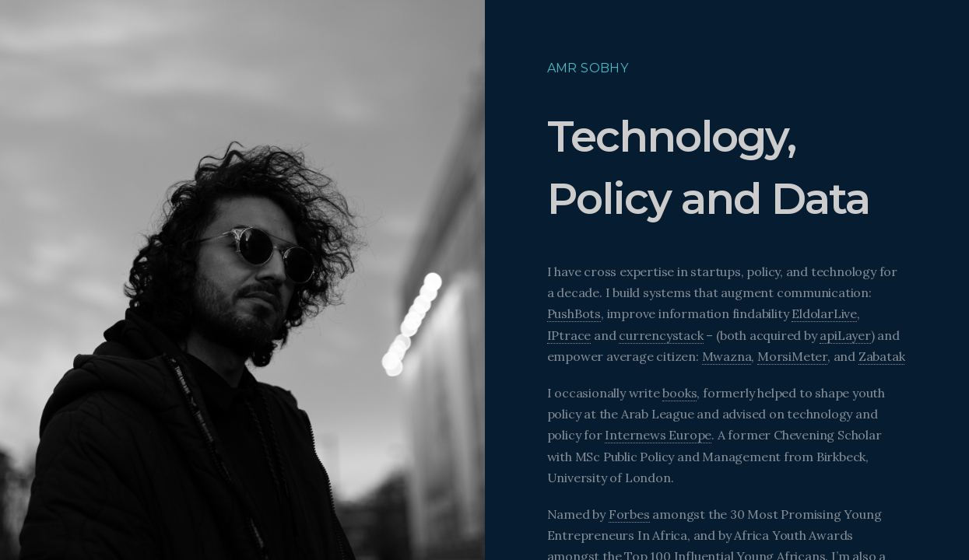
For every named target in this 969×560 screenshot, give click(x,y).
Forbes (629, 514)
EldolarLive (824, 313)
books (679, 393)
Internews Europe (658, 435)
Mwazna (727, 356)
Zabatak (882, 356)
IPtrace (569, 335)
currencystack (661, 335)
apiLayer (845, 335)
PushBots (574, 313)
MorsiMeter (792, 356)
